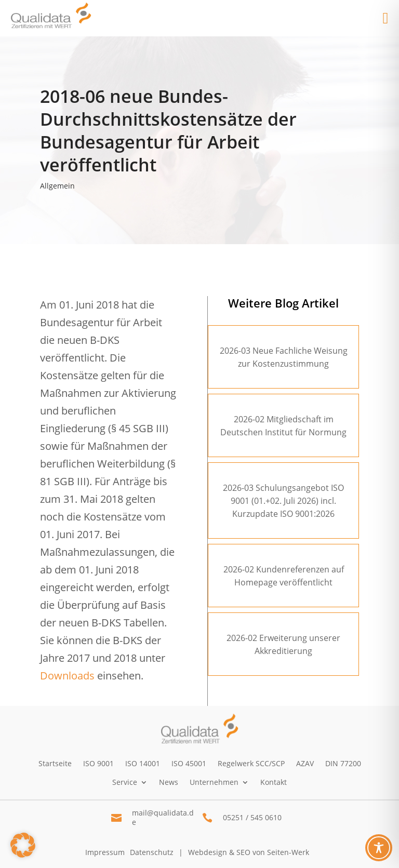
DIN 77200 (343, 763)
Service (125, 782)
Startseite (55, 763)
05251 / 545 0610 (252, 817)
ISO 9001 (98, 763)
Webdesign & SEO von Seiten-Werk (249, 852)
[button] (23, 845)
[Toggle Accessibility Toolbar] (379, 848)
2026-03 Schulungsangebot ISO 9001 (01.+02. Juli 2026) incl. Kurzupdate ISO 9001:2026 (283, 501)
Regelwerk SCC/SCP (251, 763)
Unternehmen (214, 782)
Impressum (105, 852)
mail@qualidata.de (163, 817)
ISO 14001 (143, 763)
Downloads (67, 676)
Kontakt (274, 782)
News (169, 782)
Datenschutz (152, 852)
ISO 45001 (189, 763)
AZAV (305, 763)
